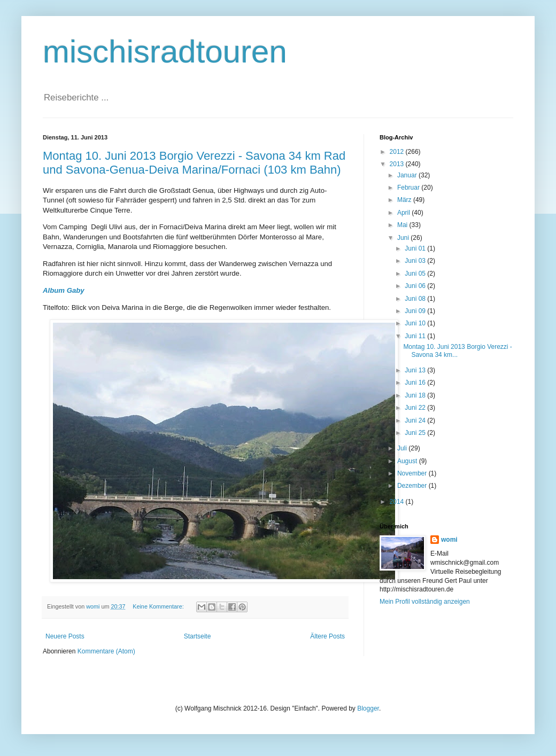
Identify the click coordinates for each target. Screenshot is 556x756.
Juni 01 (416, 248)
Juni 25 (416, 433)
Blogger (368, 708)
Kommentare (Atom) (106, 651)
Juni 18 (416, 395)
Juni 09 (416, 311)
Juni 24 (416, 420)
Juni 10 (416, 323)
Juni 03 (416, 261)
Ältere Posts (327, 636)
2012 (398, 152)
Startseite (198, 636)
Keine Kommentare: (159, 606)
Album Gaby (64, 290)
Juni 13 (416, 370)
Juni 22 (416, 408)
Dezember (413, 486)
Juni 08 (416, 299)
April (404, 213)
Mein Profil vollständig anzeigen (425, 602)
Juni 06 (416, 286)
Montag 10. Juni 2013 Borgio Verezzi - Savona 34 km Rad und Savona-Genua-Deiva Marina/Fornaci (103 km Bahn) (194, 163)
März (405, 200)
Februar (409, 188)
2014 (398, 502)
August (408, 461)
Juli (403, 448)
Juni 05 (416, 274)
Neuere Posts (65, 636)
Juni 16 (416, 383)
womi (449, 540)
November (413, 473)
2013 (398, 164)
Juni (404, 238)
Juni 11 (416, 336)
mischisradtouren (165, 52)
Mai (403, 225)
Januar (408, 175)
